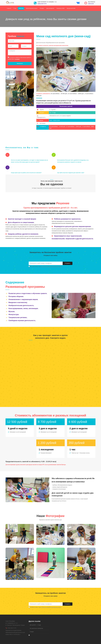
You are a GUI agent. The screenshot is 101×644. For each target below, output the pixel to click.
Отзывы (42, 8)
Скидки (32, 632)
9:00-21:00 (91, 4)
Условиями (17, 59)
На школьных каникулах (36, 628)
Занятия (21, 8)
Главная (9, 8)
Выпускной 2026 (71, 8)
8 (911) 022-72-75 (42, 4)
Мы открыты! (92, 2)
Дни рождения (50, 8)
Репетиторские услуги (31, 8)
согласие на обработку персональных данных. (51, 267)
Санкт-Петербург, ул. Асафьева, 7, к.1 (47, 2)
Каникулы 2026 (60, 8)
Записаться (20, 63)
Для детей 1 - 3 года (35, 625)
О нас (15, 8)
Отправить (68, 263)
